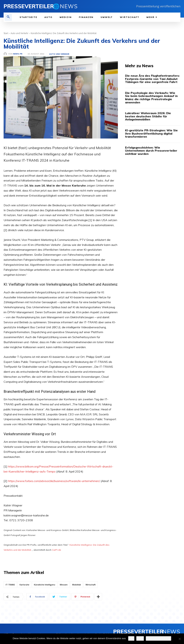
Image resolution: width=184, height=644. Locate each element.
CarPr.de (57, 550)
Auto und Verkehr (19, 33)
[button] (8, 17)
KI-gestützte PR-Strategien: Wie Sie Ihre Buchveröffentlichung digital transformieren (151, 133)
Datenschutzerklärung (158, 638)
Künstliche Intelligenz (45, 585)
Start (6, 33)
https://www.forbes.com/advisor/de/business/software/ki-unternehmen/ (54, 481)
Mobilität (77, 585)
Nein (140, 638)
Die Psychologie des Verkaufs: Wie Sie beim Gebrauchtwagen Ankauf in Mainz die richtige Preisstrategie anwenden (151, 98)
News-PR (18, 54)
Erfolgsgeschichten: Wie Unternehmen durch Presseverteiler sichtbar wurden (151, 151)
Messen (64, 585)
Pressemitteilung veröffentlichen (158, 6)
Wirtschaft (91, 585)
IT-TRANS (10, 585)
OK (131, 638)
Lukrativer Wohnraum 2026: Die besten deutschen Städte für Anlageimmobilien (148, 116)
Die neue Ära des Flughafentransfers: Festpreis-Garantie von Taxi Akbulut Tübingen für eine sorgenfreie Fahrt (152, 79)
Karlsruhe (24, 585)
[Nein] (180, 639)
